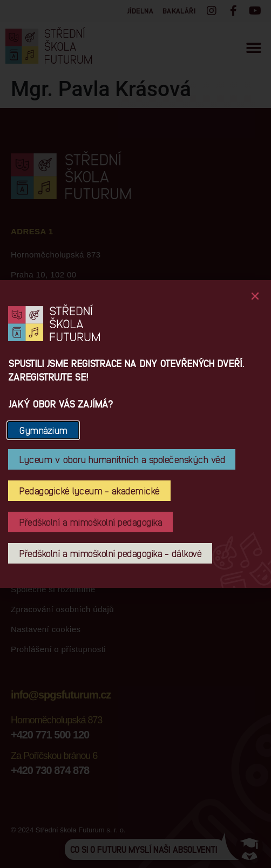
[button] (255, 296)
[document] (135, 434)
